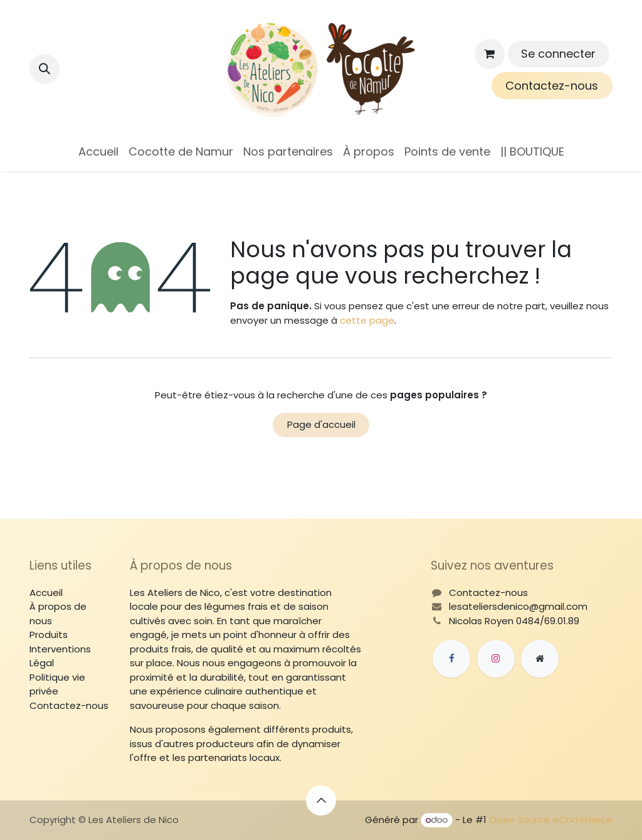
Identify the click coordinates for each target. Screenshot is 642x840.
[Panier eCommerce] (490, 54)
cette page (367, 320)
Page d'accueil (321, 424)
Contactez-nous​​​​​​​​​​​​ (552, 86)
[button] (45, 69)
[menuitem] (98, 152)
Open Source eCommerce (551, 820)
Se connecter (558, 54)
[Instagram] (496, 659)
